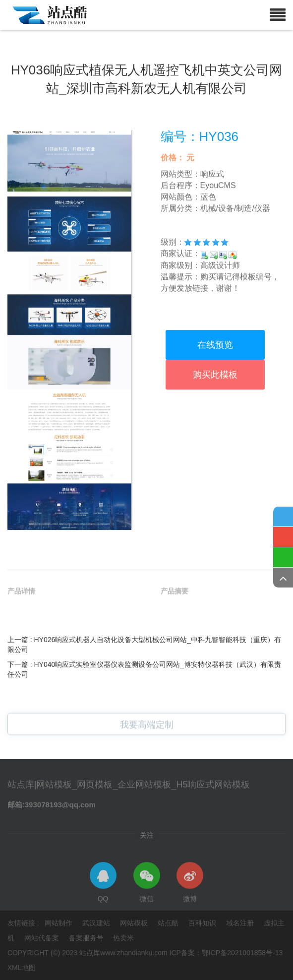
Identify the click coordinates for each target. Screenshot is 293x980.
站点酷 (169, 923)
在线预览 (215, 399)
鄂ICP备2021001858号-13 (242, 953)
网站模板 (135, 923)
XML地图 (22, 968)
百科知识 (203, 923)
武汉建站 (97, 923)
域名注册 (241, 923)
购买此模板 (215, 429)
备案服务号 (87, 938)
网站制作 (59, 923)
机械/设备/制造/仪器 (235, 262)
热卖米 (123, 938)
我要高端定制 (147, 730)
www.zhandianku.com (134, 953)
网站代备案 (43, 938)
